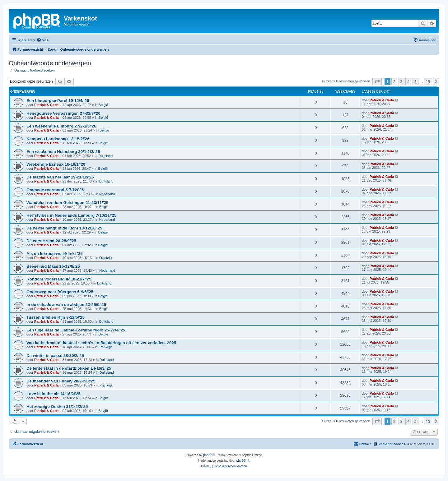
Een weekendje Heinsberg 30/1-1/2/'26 (63, 152)
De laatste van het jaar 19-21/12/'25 (60, 177)
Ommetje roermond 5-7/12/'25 (55, 190)
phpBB (208, 455)
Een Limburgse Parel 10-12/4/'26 (58, 101)
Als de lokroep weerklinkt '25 (55, 254)
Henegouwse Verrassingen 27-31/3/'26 (63, 113)
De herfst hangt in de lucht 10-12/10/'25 (64, 228)
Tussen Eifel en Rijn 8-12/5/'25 (56, 317)
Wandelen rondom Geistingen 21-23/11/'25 (68, 203)
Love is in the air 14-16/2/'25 (54, 394)
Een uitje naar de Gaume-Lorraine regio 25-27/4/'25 (76, 330)
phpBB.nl (243, 461)
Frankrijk (106, 258)
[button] (377, 81)
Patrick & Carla (46, 105)
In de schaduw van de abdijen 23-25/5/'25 (66, 305)
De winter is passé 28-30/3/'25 (55, 356)
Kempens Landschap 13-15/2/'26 (58, 139)
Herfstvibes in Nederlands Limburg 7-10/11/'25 (71, 215)
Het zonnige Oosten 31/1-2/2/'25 (57, 407)
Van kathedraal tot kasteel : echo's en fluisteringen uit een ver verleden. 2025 (101, 343)
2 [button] (394, 81)
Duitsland (105, 156)
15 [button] (428, 81)
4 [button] (408, 81)
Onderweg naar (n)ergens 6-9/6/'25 (60, 292)
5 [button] (415, 81)
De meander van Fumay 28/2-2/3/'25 (61, 381)
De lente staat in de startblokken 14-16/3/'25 (69, 368)
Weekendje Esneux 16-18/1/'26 (56, 164)
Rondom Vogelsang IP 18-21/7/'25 (59, 279)
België (103, 105)
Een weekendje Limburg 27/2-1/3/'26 (61, 126)
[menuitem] (43, 40)
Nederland (107, 194)
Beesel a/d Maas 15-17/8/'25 (53, 266)
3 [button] (401, 81)
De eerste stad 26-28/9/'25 (51, 241)
